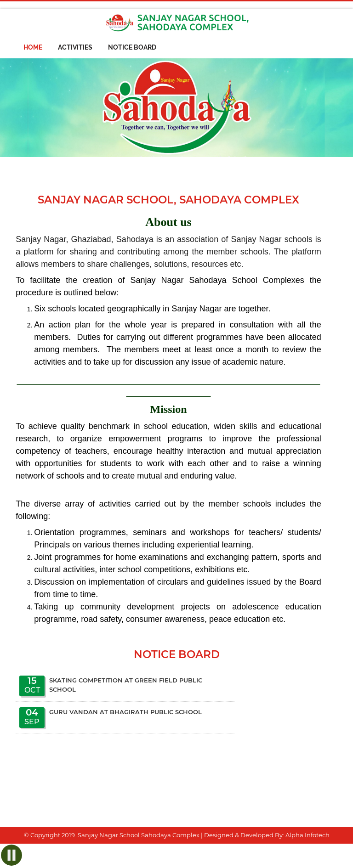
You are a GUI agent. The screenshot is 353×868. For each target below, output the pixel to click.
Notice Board (132, 47)
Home (33, 47)
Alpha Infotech (307, 835)
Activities (75, 47)
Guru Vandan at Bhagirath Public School (125, 712)
